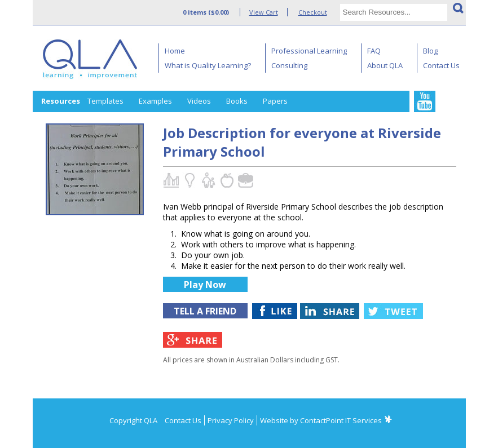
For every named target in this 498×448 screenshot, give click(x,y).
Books (237, 101)
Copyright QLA (133, 420)
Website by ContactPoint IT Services (321, 420)
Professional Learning (309, 51)
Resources (61, 101)
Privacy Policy (231, 420)
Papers (275, 101)
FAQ (374, 51)
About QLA (385, 65)
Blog (430, 51)
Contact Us (441, 65)
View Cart (264, 12)
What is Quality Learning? (208, 65)
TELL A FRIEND (205, 311)
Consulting (289, 65)
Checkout (313, 12)
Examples (155, 101)
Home (175, 51)
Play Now (205, 285)
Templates (105, 101)
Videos (199, 101)
